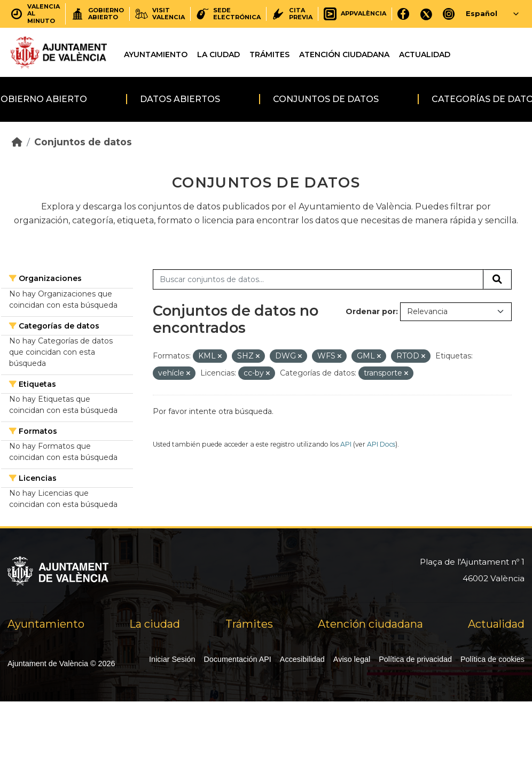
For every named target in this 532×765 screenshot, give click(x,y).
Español (482, 13)
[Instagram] (449, 14)
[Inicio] (17, 142)
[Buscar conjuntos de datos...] (318, 279)
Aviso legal (352, 659)
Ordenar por (371, 311)
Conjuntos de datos (326, 99)
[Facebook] (404, 14)
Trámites (269, 54)
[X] (426, 14)
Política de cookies (492, 659)
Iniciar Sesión (172, 659)
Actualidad (425, 54)
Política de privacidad (415, 659)
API (346, 444)
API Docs (381, 444)
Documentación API (237, 659)
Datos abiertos (180, 99)
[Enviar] (497, 279)
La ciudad (218, 54)
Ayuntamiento (156, 54)
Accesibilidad (302, 659)
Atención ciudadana (344, 54)
